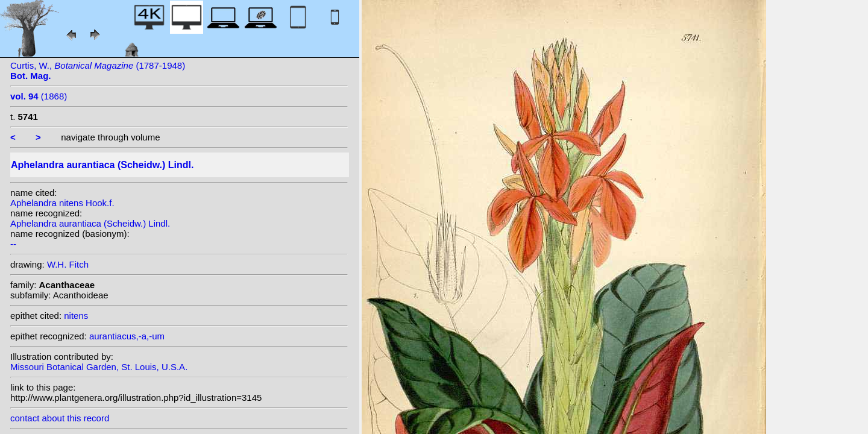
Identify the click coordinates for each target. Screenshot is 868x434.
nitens (76, 316)
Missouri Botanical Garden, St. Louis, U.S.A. (99, 367)
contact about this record (60, 418)
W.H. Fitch (68, 264)
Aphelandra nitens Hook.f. (62, 203)
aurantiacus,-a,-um (127, 336)
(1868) (39, 96)
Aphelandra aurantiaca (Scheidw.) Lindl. (90, 223)
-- (13, 244)
